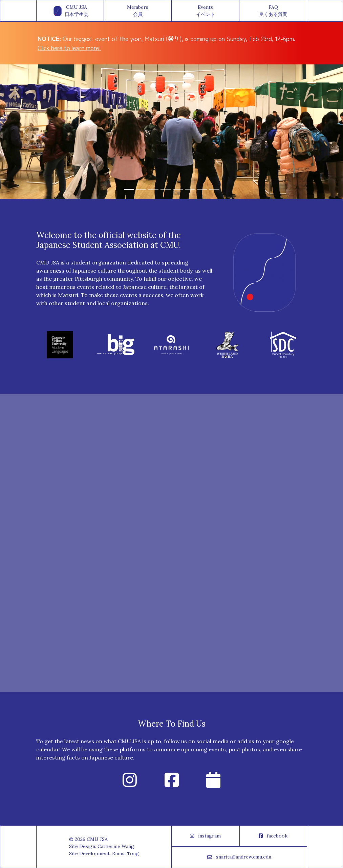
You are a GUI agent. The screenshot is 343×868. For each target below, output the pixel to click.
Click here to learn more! (69, 47)
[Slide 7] (202, 189)
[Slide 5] (178, 189)
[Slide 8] (214, 189)
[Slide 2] (141, 189)
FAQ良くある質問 (273, 11)
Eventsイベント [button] (206, 11)
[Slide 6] (190, 189)
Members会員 (138, 11)
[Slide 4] (166, 189)
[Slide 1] (129, 189)
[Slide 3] (153, 189)
